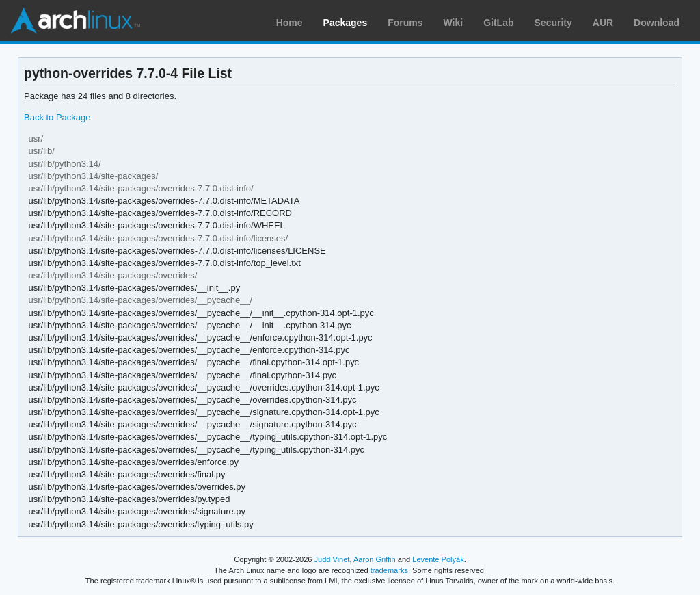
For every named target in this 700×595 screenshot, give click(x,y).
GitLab (498, 23)
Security (553, 23)
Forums (405, 23)
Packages (346, 23)
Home (290, 23)
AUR (603, 23)
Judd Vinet (332, 559)
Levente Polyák (438, 559)
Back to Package (57, 117)
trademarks (389, 570)
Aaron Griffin (375, 559)
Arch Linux (75, 21)
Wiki (454, 23)
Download (657, 23)
